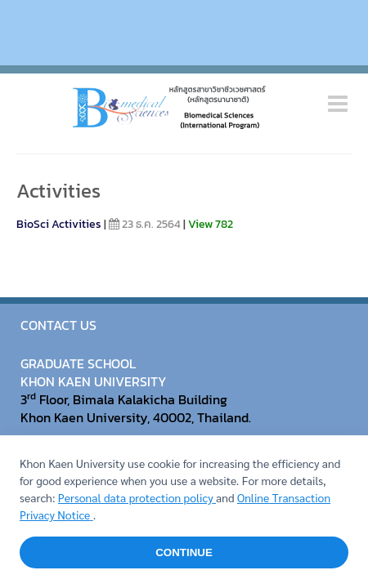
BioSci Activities (59, 224)
